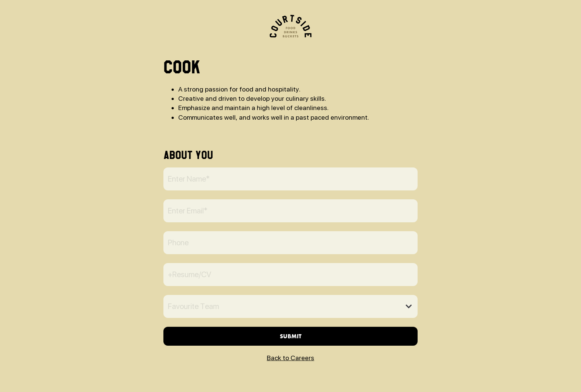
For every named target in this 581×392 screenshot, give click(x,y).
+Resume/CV (190, 274)
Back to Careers (290, 358)
